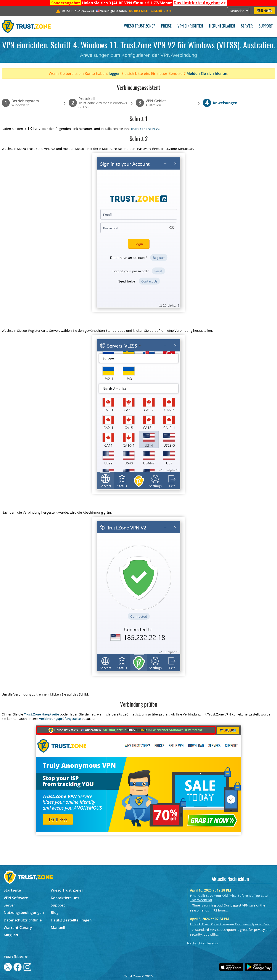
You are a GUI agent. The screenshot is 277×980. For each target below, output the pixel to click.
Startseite (12, 890)
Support (266, 26)
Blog (55, 912)
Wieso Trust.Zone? (140, 26)
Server (247, 26)
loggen (115, 73)
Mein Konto (264, 11)
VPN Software (16, 898)
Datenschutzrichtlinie (23, 920)
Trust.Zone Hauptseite (41, 714)
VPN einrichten (190, 26)
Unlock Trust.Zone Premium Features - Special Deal (230, 924)
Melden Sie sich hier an (207, 73)
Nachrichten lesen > (203, 943)
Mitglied (11, 935)
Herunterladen (222, 26)
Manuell (58, 927)
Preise (166, 26)
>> (200, 3)
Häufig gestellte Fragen (71, 920)
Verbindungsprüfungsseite (60, 719)
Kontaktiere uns (65, 898)
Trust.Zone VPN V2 (145, 129)
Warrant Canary (18, 927)
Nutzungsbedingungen (24, 912)
